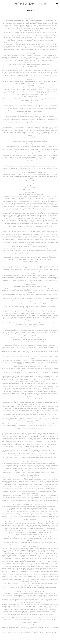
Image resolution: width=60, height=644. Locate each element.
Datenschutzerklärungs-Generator (34, 631)
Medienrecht (24, 633)
